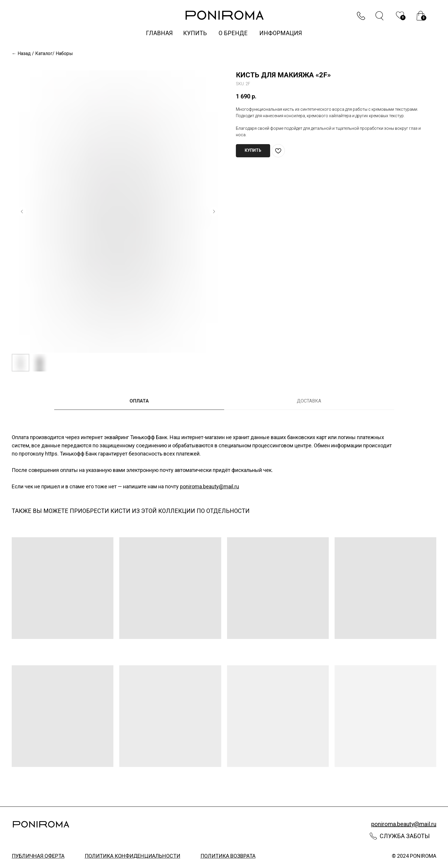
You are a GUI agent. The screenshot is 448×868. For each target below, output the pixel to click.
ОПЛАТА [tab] (139, 401)
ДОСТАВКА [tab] (309, 401)
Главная (159, 33)
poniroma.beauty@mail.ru (209, 486)
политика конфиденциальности (132, 856)
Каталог (44, 53)
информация (281, 33)
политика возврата (228, 856)
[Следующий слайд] (214, 212)
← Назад (21, 53)
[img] (421, 16)
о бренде (233, 33)
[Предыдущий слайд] (22, 212)
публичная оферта (38, 856)
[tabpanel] (224, 464)
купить (196, 33)
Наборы (64, 53)
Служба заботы (405, 836)
